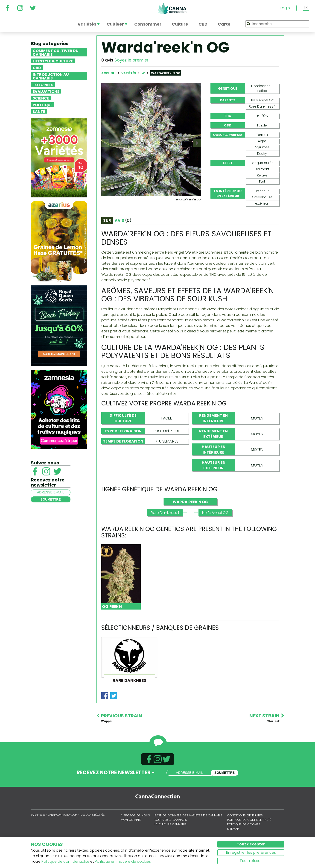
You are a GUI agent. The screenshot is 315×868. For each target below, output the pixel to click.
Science (41, 98)
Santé (39, 111)
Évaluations (46, 91)
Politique (43, 105)
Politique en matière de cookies (123, 861)
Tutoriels (43, 85)
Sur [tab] (107, 243)
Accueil (108, 73)
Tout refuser (251, 861)
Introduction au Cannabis (51, 76)
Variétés (129, 73)
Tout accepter (251, 844)
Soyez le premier (131, 60)
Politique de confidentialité (65, 861)
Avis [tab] (123, 243)
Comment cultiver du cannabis (56, 52)
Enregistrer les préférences (251, 852)
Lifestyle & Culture (53, 61)
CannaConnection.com (172, 8)
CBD (37, 67)
